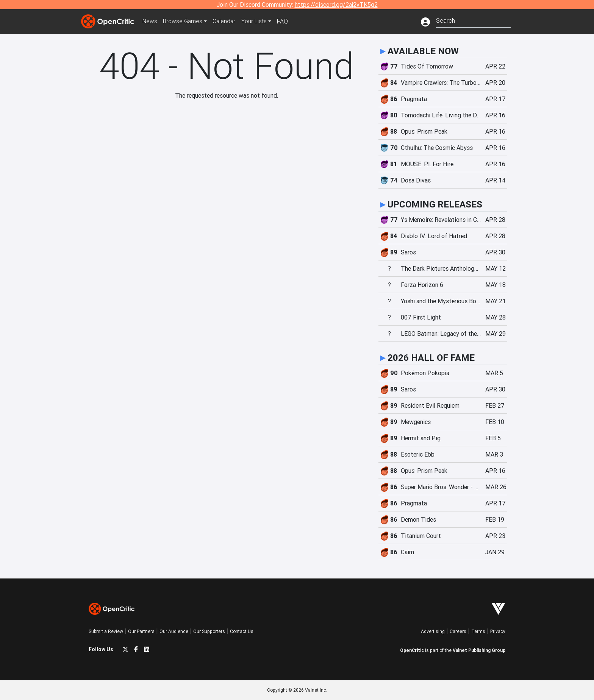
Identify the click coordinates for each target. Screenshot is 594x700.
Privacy (498, 631)
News (151, 21)
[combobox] (473, 20)
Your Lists (258, 21)
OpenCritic (412, 650)
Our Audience (174, 631)
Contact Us (242, 631)
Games (185, 21)
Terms (478, 631)
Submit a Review (106, 631)
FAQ (287, 21)
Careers (458, 631)
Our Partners (141, 631)
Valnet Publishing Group (479, 650)
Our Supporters (209, 631)
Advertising (433, 631)
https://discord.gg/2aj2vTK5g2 (336, 5)
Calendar (228, 21)
